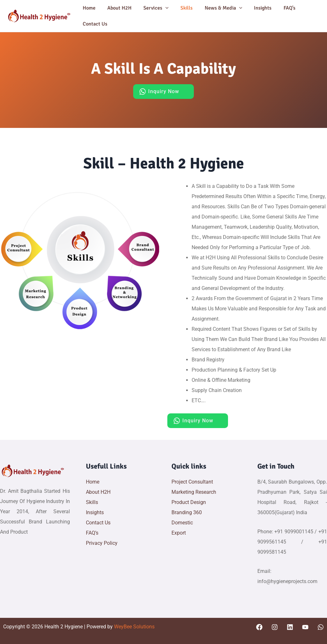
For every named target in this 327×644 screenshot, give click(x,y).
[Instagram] (275, 627)
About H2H (117, 8)
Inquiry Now (164, 91)
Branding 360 (187, 512)
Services (152, 8)
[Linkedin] (290, 627)
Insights (253, 8)
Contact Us (94, 24)
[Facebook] (259, 627)
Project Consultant (192, 482)
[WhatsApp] (321, 627)
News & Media (216, 8)
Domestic (182, 523)
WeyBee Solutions (134, 627)
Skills (181, 8)
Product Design (189, 502)
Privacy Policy (102, 543)
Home (88, 8)
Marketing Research (194, 492)
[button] (161, 8)
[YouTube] (305, 627)
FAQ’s (278, 8)
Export (179, 533)
